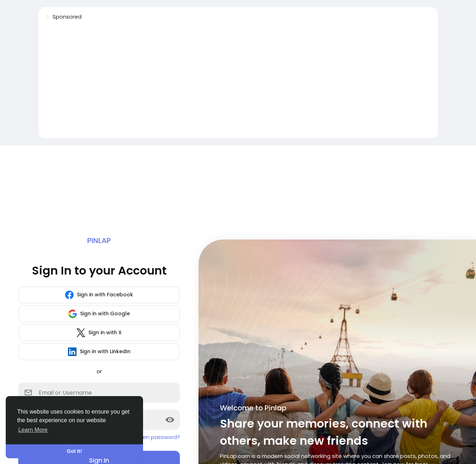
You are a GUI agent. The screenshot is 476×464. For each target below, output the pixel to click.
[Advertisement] (238, 83)
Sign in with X (99, 333)
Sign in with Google (99, 314)
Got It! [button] (74, 451)
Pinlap (99, 241)
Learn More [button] (33, 430)
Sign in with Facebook (99, 295)
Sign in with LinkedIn (99, 352)
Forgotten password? (151, 437)
